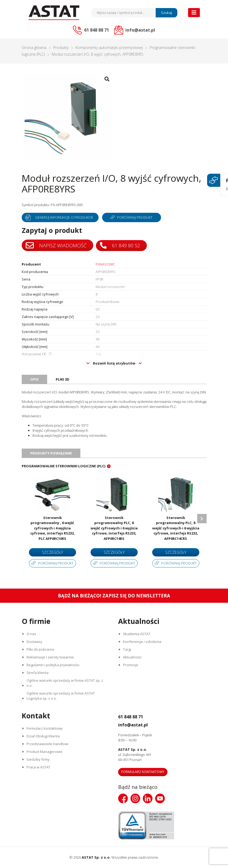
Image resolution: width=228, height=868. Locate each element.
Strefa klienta (38, 673)
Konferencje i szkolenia (143, 642)
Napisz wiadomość (56, 245)
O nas (32, 634)
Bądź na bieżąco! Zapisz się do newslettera (114, 596)
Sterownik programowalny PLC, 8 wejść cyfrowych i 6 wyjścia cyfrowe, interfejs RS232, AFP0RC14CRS (176, 528)
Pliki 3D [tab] (63, 379)
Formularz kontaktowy (45, 728)
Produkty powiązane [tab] (51, 453)
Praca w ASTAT (39, 767)
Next (202, 519)
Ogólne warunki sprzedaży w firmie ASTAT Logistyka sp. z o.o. (61, 696)
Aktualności (133, 657)
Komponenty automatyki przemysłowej (109, 48)
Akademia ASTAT (137, 634)
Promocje (131, 665)
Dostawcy (35, 642)
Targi (128, 649)
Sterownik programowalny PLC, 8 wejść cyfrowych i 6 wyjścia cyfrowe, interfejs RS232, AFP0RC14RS (114, 528)
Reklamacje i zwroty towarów (51, 657)
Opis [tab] (34, 379)
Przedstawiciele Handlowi (48, 744)
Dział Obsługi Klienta (44, 736)
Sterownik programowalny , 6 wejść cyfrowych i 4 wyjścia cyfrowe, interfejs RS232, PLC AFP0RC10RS (53, 528)
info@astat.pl (138, 724)
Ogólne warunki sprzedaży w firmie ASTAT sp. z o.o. (66, 683)
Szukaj (167, 13)
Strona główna (34, 48)
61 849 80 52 (121, 245)
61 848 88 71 (135, 716)
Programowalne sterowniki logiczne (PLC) (63, 466)
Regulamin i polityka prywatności (54, 665)
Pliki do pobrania (41, 649)
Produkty (61, 48)
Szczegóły (53, 552)
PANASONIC (105, 264)
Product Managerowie (45, 752)
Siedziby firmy (39, 759)
